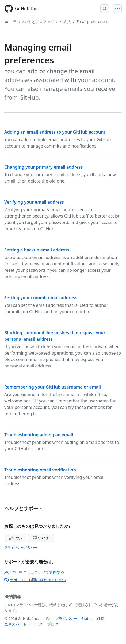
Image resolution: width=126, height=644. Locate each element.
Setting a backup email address (37, 250)
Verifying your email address (34, 202)
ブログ (53, 624)
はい (16, 538)
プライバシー (66, 618)
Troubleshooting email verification (40, 470)
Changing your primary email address (43, 167)
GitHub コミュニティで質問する (34, 572)
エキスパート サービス (24, 624)
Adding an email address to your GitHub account (55, 132)
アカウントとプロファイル (35, 22)
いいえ (41, 538)
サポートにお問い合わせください (35, 580)
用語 (47, 618)
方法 (67, 22)
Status (87, 618)
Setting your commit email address (41, 298)
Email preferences (92, 22)
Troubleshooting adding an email (39, 435)
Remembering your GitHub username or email (53, 387)
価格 (101, 618)
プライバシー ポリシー (21, 547)
